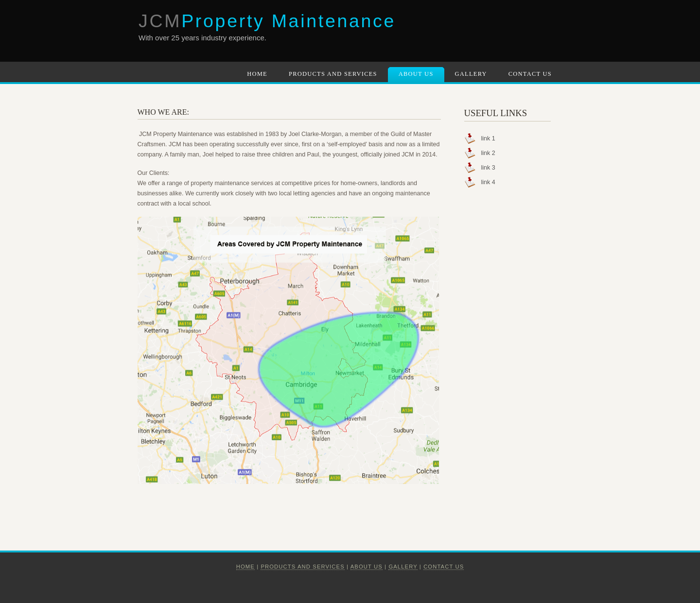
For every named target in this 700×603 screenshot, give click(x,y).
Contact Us (530, 74)
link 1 (488, 138)
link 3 (488, 168)
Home (257, 74)
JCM (267, 21)
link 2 (488, 153)
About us (367, 567)
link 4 (488, 182)
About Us (416, 74)
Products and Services (333, 74)
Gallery (471, 74)
